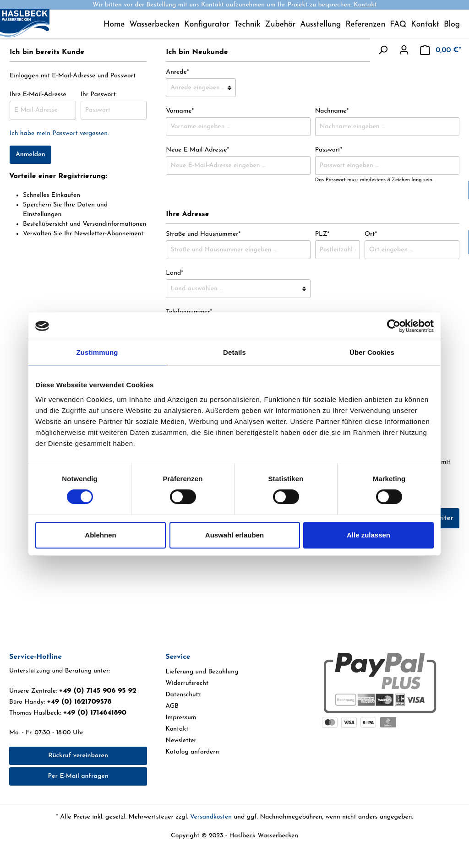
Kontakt (365, 5)
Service (178, 657)
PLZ (322, 234)
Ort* (371, 234)
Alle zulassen (368, 535)
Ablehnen (100, 535)
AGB (172, 706)
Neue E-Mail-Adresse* (197, 150)
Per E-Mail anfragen (78, 776)
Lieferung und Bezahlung (202, 672)
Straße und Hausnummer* (203, 234)
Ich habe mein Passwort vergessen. (59, 133)
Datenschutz (183, 695)
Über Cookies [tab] (372, 352)
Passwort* (329, 150)
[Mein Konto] (404, 50)
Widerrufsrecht (187, 683)
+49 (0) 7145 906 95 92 (98, 691)
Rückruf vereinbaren (78, 756)
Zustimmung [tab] (97, 352)
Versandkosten (211, 817)
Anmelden (30, 155)
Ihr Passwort (98, 95)
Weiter (442, 518)
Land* (175, 273)
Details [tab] (234, 352)
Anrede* (177, 72)
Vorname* (180, 111)
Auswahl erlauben (234, 535)
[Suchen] (383, 50)
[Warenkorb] (441, 50)
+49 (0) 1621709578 (79, 702)
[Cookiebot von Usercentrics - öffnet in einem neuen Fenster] (394, 326)
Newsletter (181, 741)
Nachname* (332, 111)
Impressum (181, 718)
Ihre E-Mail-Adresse (38, 95)
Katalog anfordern (192, 752)
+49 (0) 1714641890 (95, 713)
